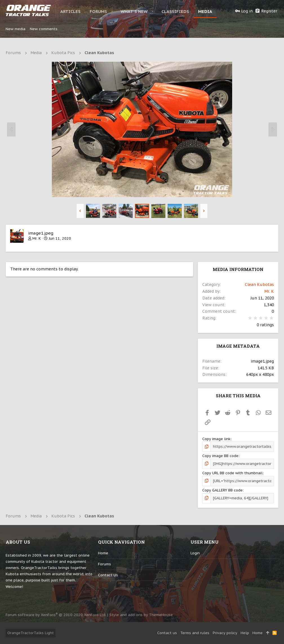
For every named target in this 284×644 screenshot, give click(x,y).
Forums (105, 564)
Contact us (108, 575)
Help (245, 633)
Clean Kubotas (259, 284)
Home (103, 553)
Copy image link (216, 439)
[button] (112, 11)
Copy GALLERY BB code (222, 490)
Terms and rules (195, 633)
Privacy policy (225, 633)
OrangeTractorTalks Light (31, 633)
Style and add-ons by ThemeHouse (141, 615)
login (195, 553)
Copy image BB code (220, 456)
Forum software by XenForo (56, 615)
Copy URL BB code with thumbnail (232, 473)
